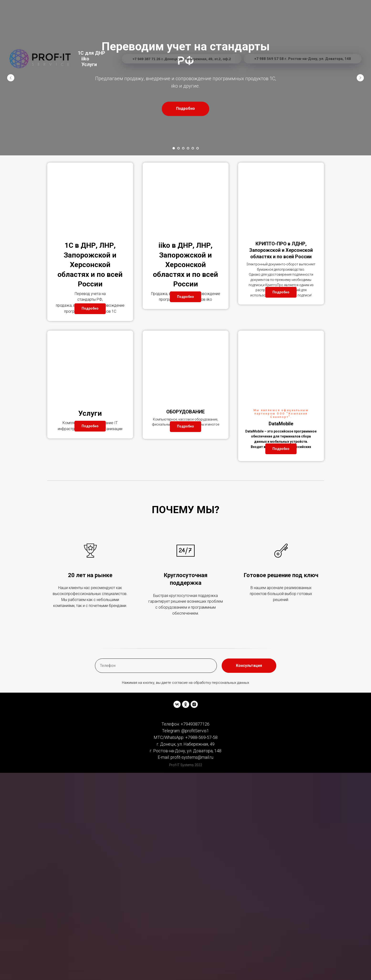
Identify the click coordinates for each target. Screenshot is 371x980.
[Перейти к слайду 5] (193, 148)
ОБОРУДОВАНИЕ (185, 429)
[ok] (186, 740)
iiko (85, 59)
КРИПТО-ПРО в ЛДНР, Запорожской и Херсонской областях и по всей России (281, 250)
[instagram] (194, 740)
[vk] (177, 740)
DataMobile (281, 441)
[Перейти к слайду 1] (174, 148)
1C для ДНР (91, 53)
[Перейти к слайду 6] (198, 148)
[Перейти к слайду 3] (183, 148)
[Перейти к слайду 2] (178, 148)
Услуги (89, 64)
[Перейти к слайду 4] (188, 148)
